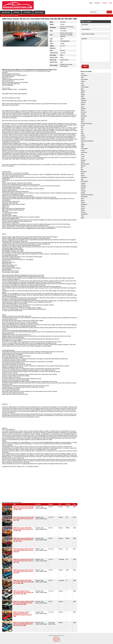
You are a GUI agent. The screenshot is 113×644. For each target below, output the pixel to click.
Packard (83, 183)
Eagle (83, 120)
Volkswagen (84, 214)
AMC (82, 77)
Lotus (82, 158)
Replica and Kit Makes (87, 195)
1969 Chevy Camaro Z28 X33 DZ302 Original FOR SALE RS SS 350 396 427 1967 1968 (24, 508)
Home (91, 3)
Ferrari (83, 126)
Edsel (82, 122)
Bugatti (83, 95)
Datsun (83, 110)
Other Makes (84, 181)
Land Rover (84, 152)
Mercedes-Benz (85, 164)
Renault (83, 193)
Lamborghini (84, 149)
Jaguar (83, 145)
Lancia (83, 151)
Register (105, 3)
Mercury (83, 166)
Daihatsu (83, 108)
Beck (82, 89)
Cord (82, 106)
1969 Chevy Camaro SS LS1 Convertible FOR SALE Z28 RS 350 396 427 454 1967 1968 (23, 592)
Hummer (83, 137)
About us (56, 637)
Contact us (97, 3)
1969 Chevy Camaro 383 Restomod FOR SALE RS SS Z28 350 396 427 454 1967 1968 (23, 540)
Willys (83, 218)
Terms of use (57, 638)
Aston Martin (84, 79)
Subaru (83, 206)
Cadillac (83, 99)
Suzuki (83, 208)
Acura (83, 74)
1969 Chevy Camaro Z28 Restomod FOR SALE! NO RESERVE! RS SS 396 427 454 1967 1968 (23, 624)
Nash (82, 174)
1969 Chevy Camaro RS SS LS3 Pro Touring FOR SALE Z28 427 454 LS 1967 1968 (24, 571)
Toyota (83, 210)
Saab (82, 199)
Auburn (83, 81)
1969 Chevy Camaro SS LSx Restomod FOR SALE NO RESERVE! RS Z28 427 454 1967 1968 (22, 614)
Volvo (82, 216)
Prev (5, 34)
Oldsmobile (84, 177)
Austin (83, 85)
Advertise (17, 12)
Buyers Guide (39, 12)
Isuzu (82, 143)
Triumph (83, 212)
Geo (82, 131)
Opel (82, 179)
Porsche (83, 191)
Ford (82, 129)
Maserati (83, 160)
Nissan (83, 176)
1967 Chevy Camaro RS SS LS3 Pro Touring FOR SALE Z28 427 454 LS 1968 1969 (24, 550)
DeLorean (84, 112)
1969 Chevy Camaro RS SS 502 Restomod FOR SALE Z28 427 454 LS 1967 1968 (23, 529)
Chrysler (83, 102)
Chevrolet (84, 101)
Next (46, 34)
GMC (82, 133)
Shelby (83, 202)
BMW (82, 93)
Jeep (82, 147)
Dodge (83, 118)
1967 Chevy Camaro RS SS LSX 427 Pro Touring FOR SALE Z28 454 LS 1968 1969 (24, 519)
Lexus (83, 154)
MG (82, 168)
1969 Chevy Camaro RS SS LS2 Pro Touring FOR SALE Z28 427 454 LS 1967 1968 (24, 561)
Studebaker (84, 204)
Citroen (83, 104)
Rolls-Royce (84, 197)
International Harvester (87, 141)
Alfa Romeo (84, 76)
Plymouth (83, 187)
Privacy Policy (57, 640)
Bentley (83, 91)
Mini (82, 170)
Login (111, 3)
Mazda (83, 162)
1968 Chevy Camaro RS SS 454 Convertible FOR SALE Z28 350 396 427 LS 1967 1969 (23, 582)
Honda (83, 135)
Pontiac (83, 189)
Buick (82, 97)
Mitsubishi (84, 172)
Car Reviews (27, 12)
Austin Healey (85, 87)
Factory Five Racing (86, 124)
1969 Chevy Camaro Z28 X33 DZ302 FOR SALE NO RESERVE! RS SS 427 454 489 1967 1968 (24, 603)
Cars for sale (6, 12)
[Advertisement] (40, 484)
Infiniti (83, 139)
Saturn (83, 201)
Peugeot (83, 185)
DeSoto (83, 114)
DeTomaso (84, 116)
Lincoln (83, 156)
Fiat (82, 127)
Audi (82, 83)
